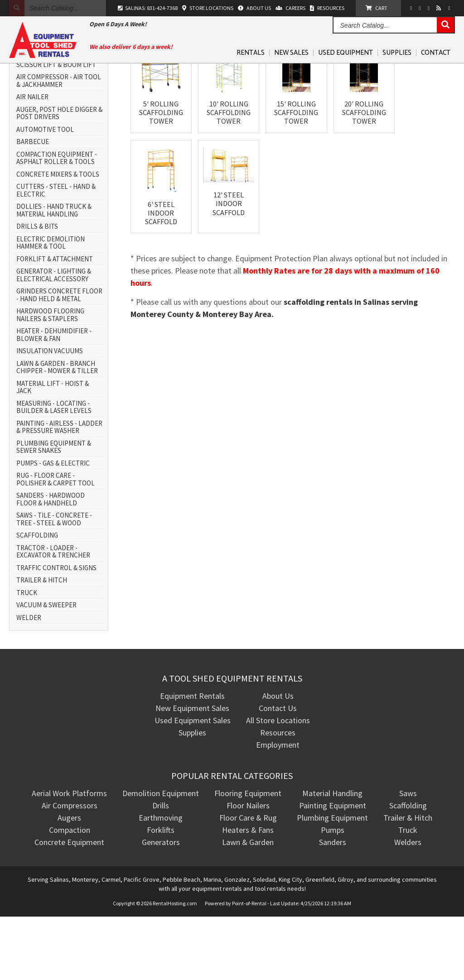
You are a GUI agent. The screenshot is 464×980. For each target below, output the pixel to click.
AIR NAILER (32, 161)
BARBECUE (33, 205)
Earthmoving (161, 881)
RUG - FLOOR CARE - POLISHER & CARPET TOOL (56, 543)
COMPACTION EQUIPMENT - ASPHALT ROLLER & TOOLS (57, 222)
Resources (278, 796)
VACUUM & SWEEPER (46, 669)
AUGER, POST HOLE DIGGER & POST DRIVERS (59, 177)
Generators (161, 906)
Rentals (251, 53)
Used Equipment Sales (193, 784)
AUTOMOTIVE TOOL (45, 193)
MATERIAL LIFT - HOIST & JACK (53, 451)
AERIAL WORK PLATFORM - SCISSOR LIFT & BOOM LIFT (56, 124)
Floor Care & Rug (248, 881)
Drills (161, 869)
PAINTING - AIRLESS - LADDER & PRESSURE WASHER (59, 491)
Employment (278, 808)
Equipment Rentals (192, 759)
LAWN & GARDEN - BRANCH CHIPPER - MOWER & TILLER (57, 431)
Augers (69, 881)
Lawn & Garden (248, 906)
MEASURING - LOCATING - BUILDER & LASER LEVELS (54, 471)
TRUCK (27, 656)
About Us (278, 759)
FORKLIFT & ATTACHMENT (55, 323)
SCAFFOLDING (37, 599)
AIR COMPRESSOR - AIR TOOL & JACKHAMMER (59, 144)
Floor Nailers (248, 869)
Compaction (70, 893)
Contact (436, 53)
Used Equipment (346, 53)
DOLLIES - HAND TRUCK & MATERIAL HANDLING (54, 274)
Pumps (333, 893)
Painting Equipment (333, 869)
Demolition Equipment (161, 857)
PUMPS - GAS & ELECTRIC (53, 527)
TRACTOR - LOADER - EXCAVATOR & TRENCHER (53, 615)
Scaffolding (408, 869)
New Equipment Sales (192, 771)
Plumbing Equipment (332, 881)
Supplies (397, 53)
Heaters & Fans (248, 893)
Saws (408, 857)
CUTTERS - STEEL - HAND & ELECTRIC (56, 254)
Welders (408, 906)
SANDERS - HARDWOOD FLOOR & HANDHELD (51, 563)
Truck (408, 893)
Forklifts (161, 893)
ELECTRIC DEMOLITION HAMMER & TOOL (51, 306)
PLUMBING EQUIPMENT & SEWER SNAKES (54, 511)
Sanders (333, 906)
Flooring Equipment (248, 857)
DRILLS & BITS (37, 290)
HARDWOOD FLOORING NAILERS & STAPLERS (50, 378)
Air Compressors (70, 869)
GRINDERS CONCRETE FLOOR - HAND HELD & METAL (59, 358)
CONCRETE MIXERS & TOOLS (58, 238)
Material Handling (332, 857)
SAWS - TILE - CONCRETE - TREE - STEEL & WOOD (54, 583)
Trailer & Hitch (408, 881)
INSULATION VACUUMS (50, 415)
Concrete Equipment (69, 906)
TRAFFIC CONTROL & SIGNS (56, 632)
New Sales (291, 53)
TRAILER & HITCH (42, 644)
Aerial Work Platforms (69, 857)
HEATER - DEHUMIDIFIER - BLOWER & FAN (54, 398)
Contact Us (278, 771)
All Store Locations (278, 784)
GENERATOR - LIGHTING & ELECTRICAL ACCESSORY (54, 339)
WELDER (29, 681)
